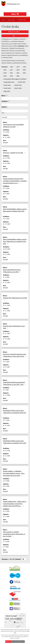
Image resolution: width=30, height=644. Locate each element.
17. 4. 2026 (6, 541)
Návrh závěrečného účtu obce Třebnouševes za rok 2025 (12, 271)
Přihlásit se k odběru (18, 32)
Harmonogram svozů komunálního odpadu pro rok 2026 (13, 126)
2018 (18, 70)
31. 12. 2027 (6, 367)
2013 (12, 67)
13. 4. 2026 (6, 481)
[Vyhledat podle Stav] (15, 117)
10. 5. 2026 (6, 194)
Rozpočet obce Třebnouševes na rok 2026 (14, 327)
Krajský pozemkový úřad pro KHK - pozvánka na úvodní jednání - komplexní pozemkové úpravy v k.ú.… (15, 181)
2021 (11, 73)
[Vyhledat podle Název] (15, 99)
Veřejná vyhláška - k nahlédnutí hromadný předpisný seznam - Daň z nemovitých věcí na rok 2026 (14, 473)
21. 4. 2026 (6, 277)
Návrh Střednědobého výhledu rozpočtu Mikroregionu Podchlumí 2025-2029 (15, 211)
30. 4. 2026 (6, 486)
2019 (24, 70)
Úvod (3, 20)
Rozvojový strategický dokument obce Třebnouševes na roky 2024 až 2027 (15, 355)
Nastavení (22, 642)
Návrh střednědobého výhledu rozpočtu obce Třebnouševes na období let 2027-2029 (15, 242)
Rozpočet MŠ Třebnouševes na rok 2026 (15, 299)
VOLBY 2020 (22, 82)
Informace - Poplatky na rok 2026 (14, 153)
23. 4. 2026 (6, 188)
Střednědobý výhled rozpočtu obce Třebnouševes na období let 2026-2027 (15, 413)
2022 (18, 73)
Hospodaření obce (9, 82)
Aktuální (5, 143)
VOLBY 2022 (18, 85)
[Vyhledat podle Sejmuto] (15, 111)
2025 (11, 76)
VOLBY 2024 (18, 88)
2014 (18, 67)
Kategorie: (5, 67)
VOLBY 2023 (7, 88)
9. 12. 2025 (6, 132)
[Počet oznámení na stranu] (25, 559)
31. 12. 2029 (6, 224)
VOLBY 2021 (7, 85)
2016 (5, 70)
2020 (5, 73)
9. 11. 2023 (6, 219)
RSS (20, 36)
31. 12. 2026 (6, 137)
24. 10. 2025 (6, 249)
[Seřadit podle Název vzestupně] (7, 95)
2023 (24, 73)
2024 (5, 76)
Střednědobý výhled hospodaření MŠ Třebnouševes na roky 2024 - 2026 (15, 383)
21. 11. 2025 (6, 158)
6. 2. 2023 (6, 390)
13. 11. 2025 (6, 305)
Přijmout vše (9, 642)
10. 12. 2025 (6, 450)
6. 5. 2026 (6, 547)
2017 (11, 70)
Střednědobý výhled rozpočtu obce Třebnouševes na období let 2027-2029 (15, 443)
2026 (18, 76)
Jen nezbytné (15, 642)
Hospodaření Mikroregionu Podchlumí (15, 79)
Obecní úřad (11, 20)
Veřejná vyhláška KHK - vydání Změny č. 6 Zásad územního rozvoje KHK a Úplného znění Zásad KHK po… (15, 504)
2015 (25, 67)
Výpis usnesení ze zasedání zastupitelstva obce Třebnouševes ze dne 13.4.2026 (14, 534)
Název (4, 96)
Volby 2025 (7, 91)
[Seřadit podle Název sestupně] (7, 95)
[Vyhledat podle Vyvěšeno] (15, 105)
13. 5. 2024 (6, 362)
